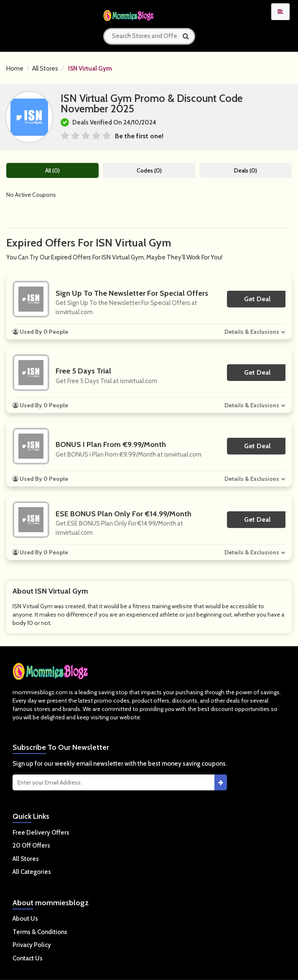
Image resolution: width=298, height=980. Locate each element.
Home (15, 69)
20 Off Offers (31, 845)
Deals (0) (246, 170)
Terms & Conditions (40, 932)
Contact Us (28, 958)
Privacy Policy (32, 945)
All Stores (45, 69)
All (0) (52, 170)
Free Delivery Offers (41, 833)
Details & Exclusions (252, 332)
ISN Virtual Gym (90, 69)
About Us (25, 919)
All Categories (32, 872)
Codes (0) (149, 170)
